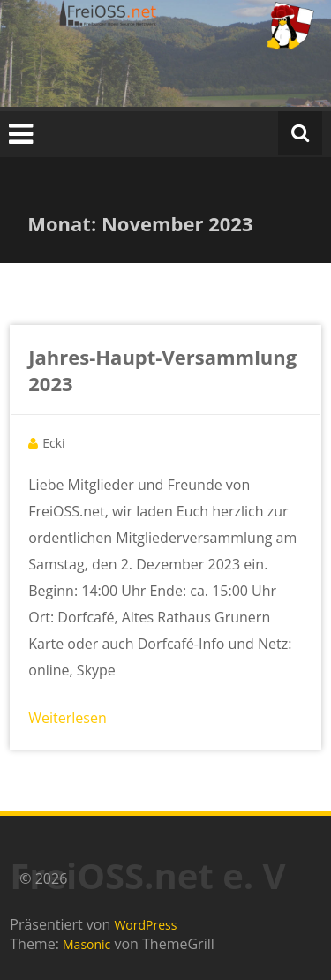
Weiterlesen (67, 718)
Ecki (53, 443)
